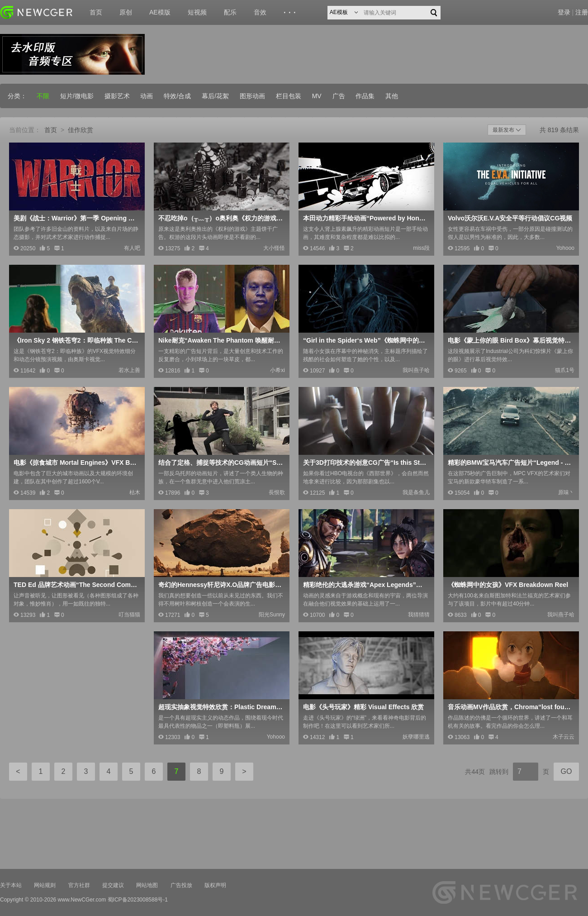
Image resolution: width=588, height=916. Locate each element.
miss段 (421, 248)
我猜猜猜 (419, 615)
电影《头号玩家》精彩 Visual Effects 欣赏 (363, 707)
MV (317, 96)
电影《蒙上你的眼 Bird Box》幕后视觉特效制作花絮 (510, 340)
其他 (392, 96)
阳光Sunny (272, 615)
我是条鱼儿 (416, 492)
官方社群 (79, 885)
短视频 (197, 12)
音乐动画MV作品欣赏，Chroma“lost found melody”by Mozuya (510, 707)
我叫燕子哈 (416, 370)
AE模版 (160, 12)
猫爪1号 (565, 370)
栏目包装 (289, 96)
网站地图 (147, 885)
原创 (126, 12)
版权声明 (215, 885)
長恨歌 (277, 492)
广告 (339, 96)
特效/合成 (177, 96)
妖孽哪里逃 (416, 737)
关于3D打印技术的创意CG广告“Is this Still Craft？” (365, 463)
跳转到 (499, 772)
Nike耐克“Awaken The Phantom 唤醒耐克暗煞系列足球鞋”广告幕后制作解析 (221, 340)
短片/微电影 (77, 96)
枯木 (135, 492)
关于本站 (11, 885)
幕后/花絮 (215, 96)
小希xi (277, 370)
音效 (260, 12)
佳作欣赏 (81, 130)
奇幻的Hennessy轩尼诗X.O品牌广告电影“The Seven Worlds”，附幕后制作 (221, 585)
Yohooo (565, 248)
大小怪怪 (274, 248)
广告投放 (181, 885)
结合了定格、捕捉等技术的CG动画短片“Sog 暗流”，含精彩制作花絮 (221, 463)
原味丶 (566, 492)
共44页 (475, 772)
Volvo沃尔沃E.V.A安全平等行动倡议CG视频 (510, 218)
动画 (147, 96)
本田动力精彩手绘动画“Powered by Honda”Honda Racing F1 (365, 218)
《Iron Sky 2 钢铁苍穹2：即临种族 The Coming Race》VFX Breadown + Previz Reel (76, 340)
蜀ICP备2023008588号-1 (138, 900)
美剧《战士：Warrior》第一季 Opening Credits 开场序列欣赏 (76, 218)
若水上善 (129, 370)
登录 (564, 12)
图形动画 (252, 96)
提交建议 (113, 885)
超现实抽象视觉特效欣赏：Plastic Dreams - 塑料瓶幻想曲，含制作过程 (221, 707)
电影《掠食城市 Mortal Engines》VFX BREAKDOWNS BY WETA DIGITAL (76, 463)
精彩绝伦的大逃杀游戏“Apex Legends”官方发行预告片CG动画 (365, 585)
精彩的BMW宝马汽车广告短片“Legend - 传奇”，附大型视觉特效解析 (510, 463)
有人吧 (132, 248)
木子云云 (564, 737)
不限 (43, 96)
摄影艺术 (117, 96)
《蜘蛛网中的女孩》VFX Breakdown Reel (508, 585)
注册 (582, 12)
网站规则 (45, 885)
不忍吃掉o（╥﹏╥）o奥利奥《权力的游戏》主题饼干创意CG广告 (221, 218)
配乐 (230, 12)
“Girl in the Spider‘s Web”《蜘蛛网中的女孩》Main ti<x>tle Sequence (365, 340)
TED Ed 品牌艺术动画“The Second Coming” (76, 585)
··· (291, 13)
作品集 (365, 96)
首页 (96, 12)
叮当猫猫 (129, 615)
